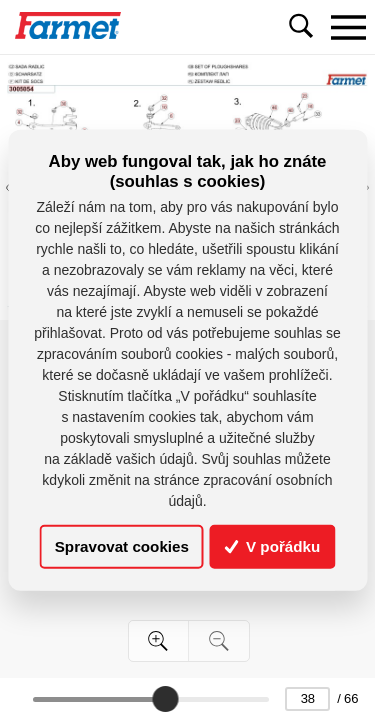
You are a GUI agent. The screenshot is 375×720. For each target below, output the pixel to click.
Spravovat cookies (122, 546)
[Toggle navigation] (348, 27)
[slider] (165, 699)
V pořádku (273, 546)
